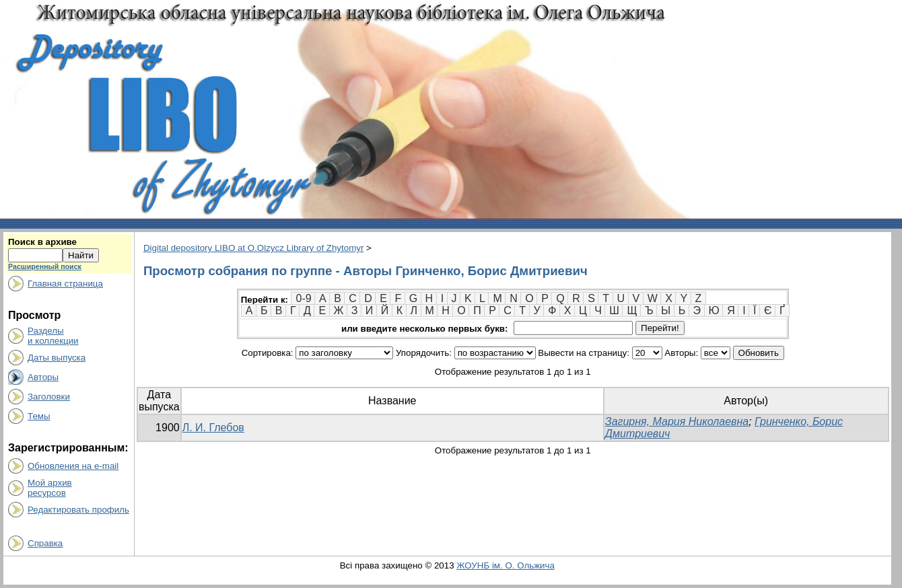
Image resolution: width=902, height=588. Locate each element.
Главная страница (65, 284)
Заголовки (49, 397)
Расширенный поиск (45, 266)
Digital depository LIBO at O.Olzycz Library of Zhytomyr (253, 248)
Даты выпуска (57, 358)
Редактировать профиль (78, 510)
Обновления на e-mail (73, 466)
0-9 (303, 298)
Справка (45, 543)
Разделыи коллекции (53, 336)
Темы (39, 416)
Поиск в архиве (42, 242)
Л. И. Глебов (213, 428)
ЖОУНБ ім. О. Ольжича (506, 565)
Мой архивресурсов (50, 488)
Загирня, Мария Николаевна (677, 421)
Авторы (43, 377)
